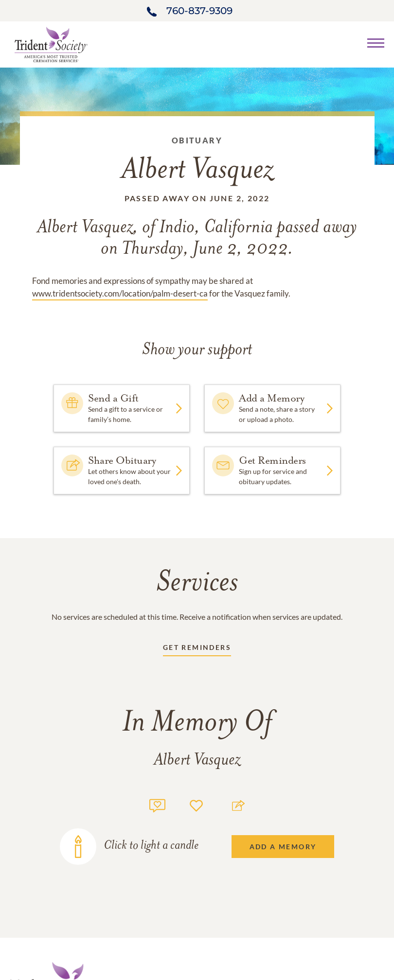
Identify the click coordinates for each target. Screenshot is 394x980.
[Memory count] (157, 804)
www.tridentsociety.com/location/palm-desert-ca (120, 293)
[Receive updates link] (197, 649)
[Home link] (51, 44)
